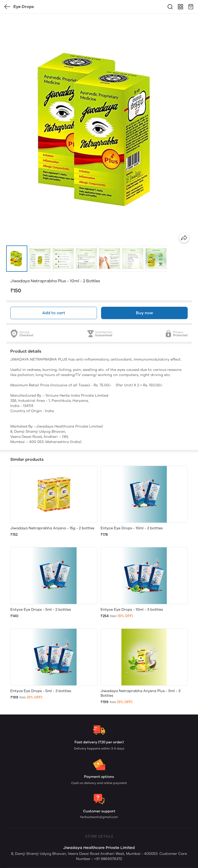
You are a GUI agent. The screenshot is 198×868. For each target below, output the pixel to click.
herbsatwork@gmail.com (99, 817)
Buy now (144, 313)
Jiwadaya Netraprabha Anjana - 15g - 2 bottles (52, 528)
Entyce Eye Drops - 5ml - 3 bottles (41, 691)
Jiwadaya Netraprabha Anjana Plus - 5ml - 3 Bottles (141, 693)
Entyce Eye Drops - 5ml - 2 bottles (41, 610)
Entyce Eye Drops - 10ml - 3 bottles (132, 610)
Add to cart (54, 313)
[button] (17, 259)
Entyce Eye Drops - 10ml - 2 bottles (132, 528)
